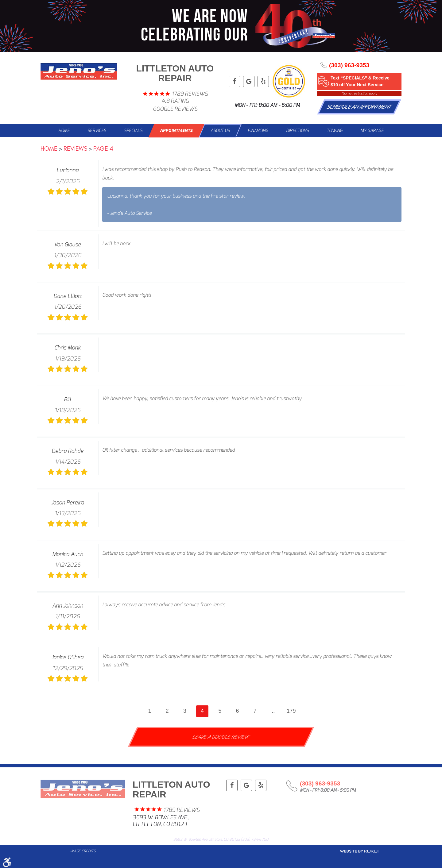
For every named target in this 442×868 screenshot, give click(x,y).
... (273, 711)
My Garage (372, 130)
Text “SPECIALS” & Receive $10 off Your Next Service (360, 81)
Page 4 (103, 149)
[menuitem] (64, 131)
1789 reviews (190, 94)
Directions (297, 130)
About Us (220, 130)
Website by (359, 851)
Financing (258, 130)
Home (64, 130)
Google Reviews (175, 109)
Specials (133, 130)
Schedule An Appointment (359, 107)
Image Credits (83, 851)
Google (249, 81)
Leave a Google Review (221, 737)
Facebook (234, 81)
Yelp (263, 81)
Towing (335, 130)
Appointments (176, 131)
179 (291, 711)
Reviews (75, 149)
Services (97, 130)
